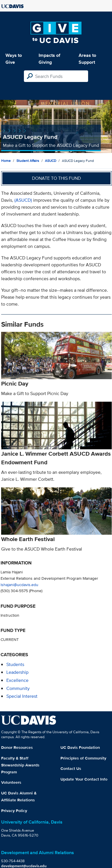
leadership (17, 672)
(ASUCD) (23, 200)
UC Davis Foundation (80, 747)
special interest (22, 696)
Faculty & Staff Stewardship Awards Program (20, 765)
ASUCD (51, 161)
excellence (17, 680)
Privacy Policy (14, 811)
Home (6, 161)
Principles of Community (83, 758)
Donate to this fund (56, 178)
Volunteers (11, 782)
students (15, 664)
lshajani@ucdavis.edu (19, 584)
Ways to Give (14, 59)
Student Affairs (28, 161)
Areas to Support (87, 59)
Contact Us (71, 768)
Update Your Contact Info (84, 779)
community (18, 688)
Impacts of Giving (49, 59)
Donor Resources (17, 747)
